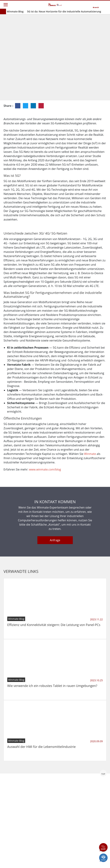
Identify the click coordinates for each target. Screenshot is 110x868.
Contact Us (13, 860)
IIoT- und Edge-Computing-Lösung (76, 85)
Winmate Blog (15, 11)
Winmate (90, 506)
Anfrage (55, 592)
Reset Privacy (66, 860)
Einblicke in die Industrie (72, 79)
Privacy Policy (39, 860)
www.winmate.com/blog (45, 521)
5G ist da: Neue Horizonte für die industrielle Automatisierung (64, 11)
